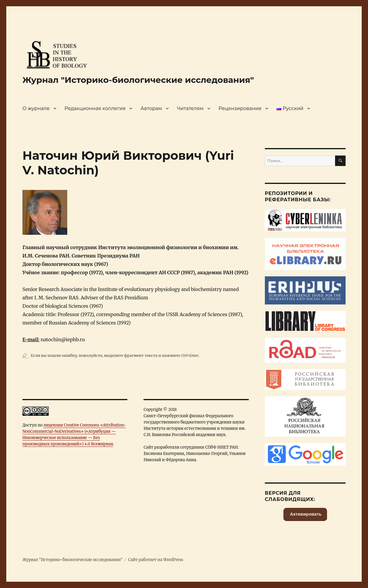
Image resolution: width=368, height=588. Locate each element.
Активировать (305, 514)
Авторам (151, 108)
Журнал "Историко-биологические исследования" (138, 80)
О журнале (36, 108)
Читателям (190, 108)
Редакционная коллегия (95, 108)
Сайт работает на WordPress (155, 560)
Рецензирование (240, 108)
